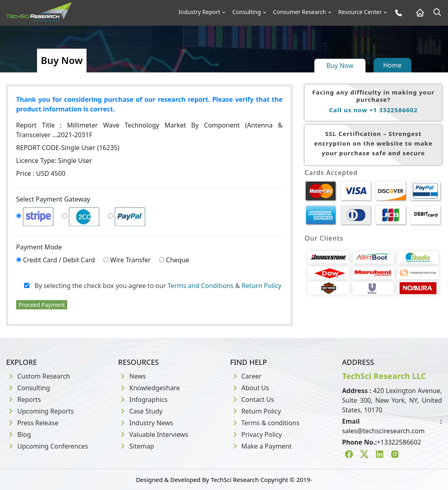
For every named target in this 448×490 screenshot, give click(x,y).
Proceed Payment (42, 305)
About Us (250, 388)
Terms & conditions (265, 423)
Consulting (247, 12)
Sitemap (136, 446)
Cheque (178, 260)
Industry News (146, 423)
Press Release (32, 423)
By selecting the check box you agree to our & (153, 286)
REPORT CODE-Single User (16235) (68, 148)
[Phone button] (397, 13)
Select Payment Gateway (53, 199)
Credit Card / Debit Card (59, 260)
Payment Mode (39, 247)
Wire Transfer (131, 260)
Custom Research (38, 376)
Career (246, 376)
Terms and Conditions (200, 286)
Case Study (140, 411)
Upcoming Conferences (47, 446)
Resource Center (360, 12)
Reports (24, 399)
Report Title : (149, 130)
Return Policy (261, 286)
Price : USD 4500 (41, 173)
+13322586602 (399, 442)
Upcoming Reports (40, 411)
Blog (19, 434)
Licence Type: (54, 161)
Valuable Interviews (153, 434)
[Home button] (418, 13)
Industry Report (200, 12)
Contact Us (252, 399)
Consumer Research (299, 12)
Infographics (143, 399)
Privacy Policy (256, 434)
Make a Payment (261, 446)
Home (392, 65)
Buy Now (340, 66)
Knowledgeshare (149, 388)
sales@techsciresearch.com (383, 431)
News (132, 376)
